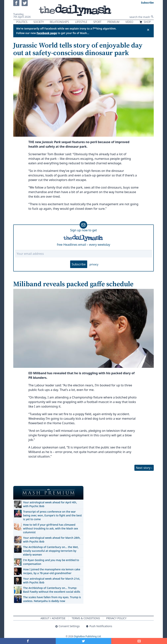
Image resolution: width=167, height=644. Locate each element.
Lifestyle (81, 22)
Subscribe (79, 264)
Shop (145, 22)
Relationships (60, 22)
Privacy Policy (116, 618)
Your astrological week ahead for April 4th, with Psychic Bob (50, 504)
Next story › (144, 468)
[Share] (139, 641)
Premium (113, 22)
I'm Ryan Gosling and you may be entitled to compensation (51, 562)
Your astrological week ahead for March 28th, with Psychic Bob (52, 540)
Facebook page (47, 33)
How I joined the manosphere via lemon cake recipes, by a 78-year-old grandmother (52, 571)
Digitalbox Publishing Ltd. (88, 636)
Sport (97, 22)
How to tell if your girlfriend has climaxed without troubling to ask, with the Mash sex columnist (51, 528)
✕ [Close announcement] (148, 30)
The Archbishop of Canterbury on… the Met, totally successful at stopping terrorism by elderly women (51, 551)
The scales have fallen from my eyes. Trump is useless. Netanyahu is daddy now (52, 599)
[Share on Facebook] (28, 641)
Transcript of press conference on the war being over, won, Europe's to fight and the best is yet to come (53, 515)
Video (129, 22)
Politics (22, 22)
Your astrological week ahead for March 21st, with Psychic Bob (52, 580)
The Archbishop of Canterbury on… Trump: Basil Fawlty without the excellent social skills (52, 590)
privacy (94, 264)
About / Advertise (53, 618)
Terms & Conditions (86, 618)
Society (39, 22)
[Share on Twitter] (84, 641)
